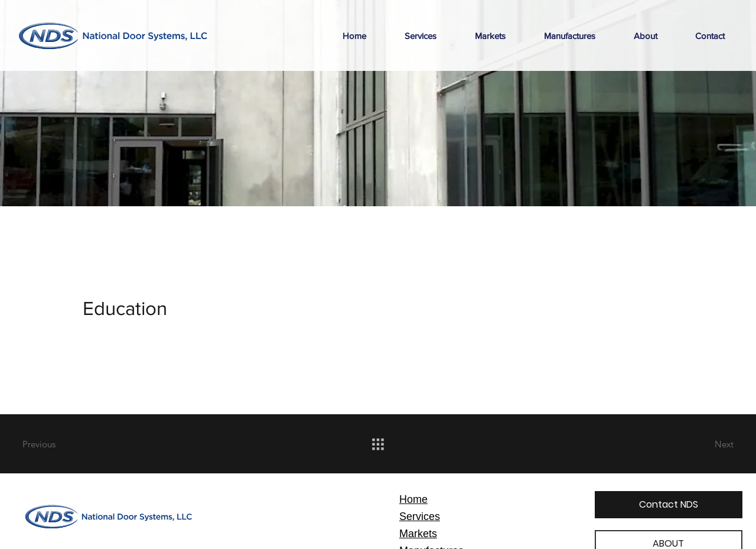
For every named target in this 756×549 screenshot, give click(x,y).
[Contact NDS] (669, 505)
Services (420, 516)
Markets (418, 534)
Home (413, 499)
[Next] (692, 444)
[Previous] (64, 444)
